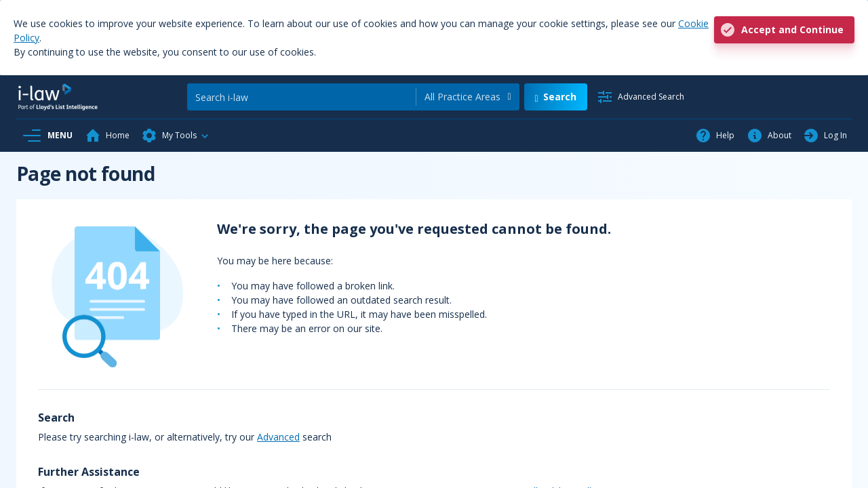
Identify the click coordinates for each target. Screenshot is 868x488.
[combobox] (468, 97)
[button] (176, 136)
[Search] (301, 97)
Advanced (278, 437)
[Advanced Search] (640, 97)
